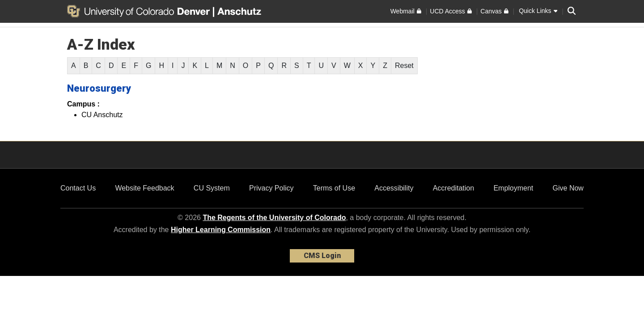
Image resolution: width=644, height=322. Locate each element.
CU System (212, 188)
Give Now (568, 188)
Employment (513, 188)
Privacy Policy (271, 188)
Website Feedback (144, 188)
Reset (404, 66)
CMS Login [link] (322, 256)
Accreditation (454, 188)
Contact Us (78, 188)
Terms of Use (334, 188)
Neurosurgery (99, 88)
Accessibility (394, 188)
